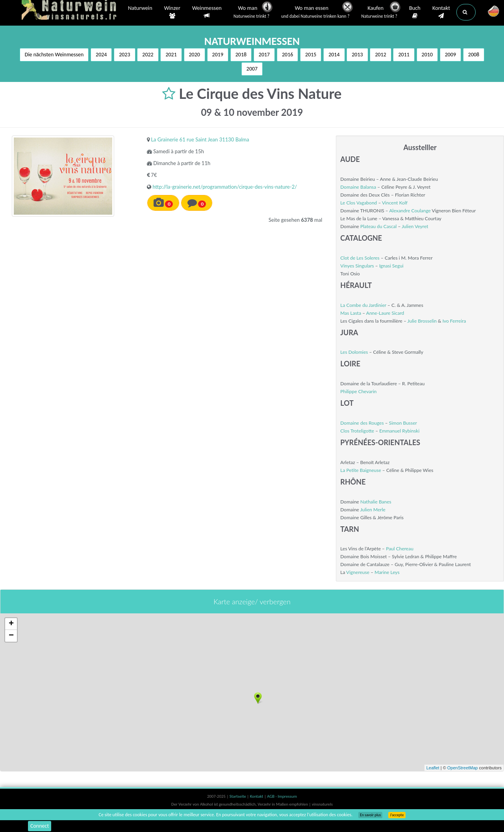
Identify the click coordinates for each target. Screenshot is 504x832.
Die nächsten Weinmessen (54, 55)
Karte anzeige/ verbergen (252, 602)
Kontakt (441, 12)
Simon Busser (403, 423)
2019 (218, 55)
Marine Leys (387, 572)
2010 (427, 55)
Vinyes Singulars (357, 266)
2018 (241, 55)
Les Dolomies (354, 352)
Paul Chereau (400, 549)
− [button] (11, 636)
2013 (357, 55)
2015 (311, 55)
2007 (252, 69)
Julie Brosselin (422, 321)
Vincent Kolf (395, 203)
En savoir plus (370, 815)
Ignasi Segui (391, 266)
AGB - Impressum (282, 796)
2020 (195, 55)
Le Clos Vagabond (359, 203)
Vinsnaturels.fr (71, 11)
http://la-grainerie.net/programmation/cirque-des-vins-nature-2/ (225, 187)
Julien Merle (373, 510)
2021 (171, 55)
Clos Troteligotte (357, 431)
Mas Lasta (351, 313)
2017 (264, 55)
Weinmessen (207, 12)
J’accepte (397, 815)
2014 (334, 55)
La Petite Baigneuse (360, 470)
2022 (148, 55)
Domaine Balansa (358, 187)
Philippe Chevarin (358, 391)
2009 (450, 55)
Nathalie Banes (376, 502)
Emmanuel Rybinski (399, 431)
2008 (474, 55)
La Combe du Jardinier (363, 305)
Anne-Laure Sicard (385, 313)
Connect (40, 826)
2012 (380, 55)
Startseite (238, 796)
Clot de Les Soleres (360, 258)
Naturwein (140, 9)
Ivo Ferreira (454, 321)
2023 (124, 55)
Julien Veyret (415, 226)
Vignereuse (358, 572)
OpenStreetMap (463, 768)
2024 (101, 55)
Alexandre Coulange (410, 211)
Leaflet (433, 768)
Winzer (172, 12)
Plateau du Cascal (378, 226)
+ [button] (11, 624)
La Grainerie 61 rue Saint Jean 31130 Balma (200, 139)
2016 (287, 55)
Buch (415, 12)
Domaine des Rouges (362, 423)
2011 (404, 55)
